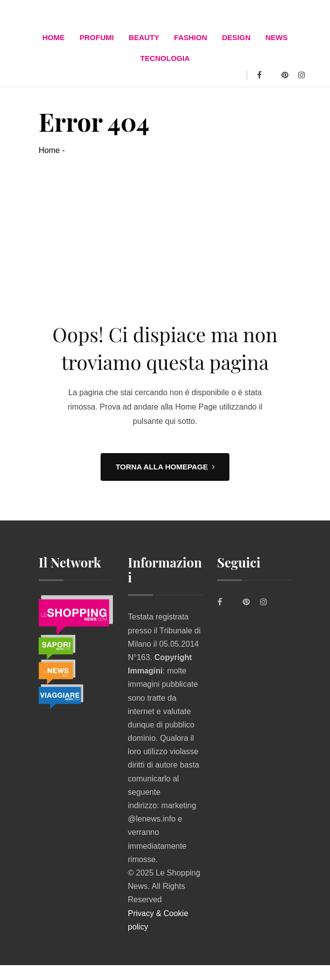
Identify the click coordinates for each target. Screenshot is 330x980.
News (277, 37)
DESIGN (236, 37)
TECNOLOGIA (165, 58)
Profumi (96, 37)
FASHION (191, 37)
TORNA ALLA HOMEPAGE (165, 467)
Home (53, 37)
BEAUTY (144, 37)
